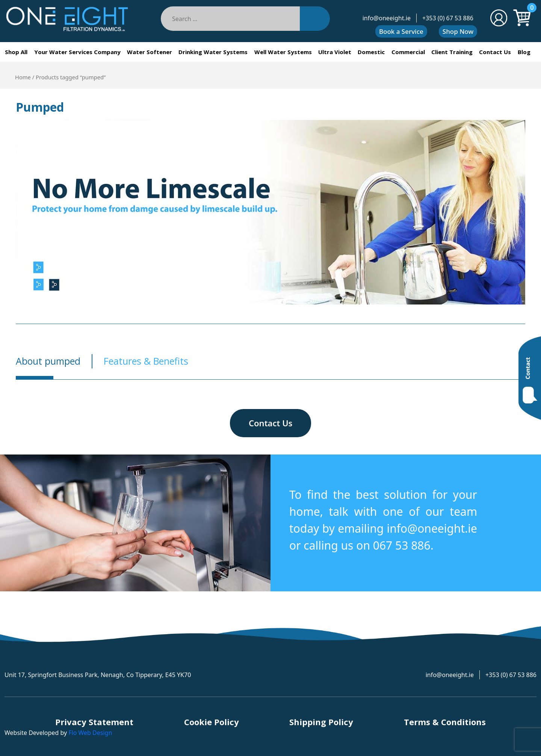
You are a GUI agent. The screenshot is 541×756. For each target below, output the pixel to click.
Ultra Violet (335, 52)
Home (23, 77)
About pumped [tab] (48, 361)
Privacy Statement (94, 722)
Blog (524, 52)
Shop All (16, 52)
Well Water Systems (283, 52)
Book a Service (401, 31)
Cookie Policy (212, 722)
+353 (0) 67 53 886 (448, 18)
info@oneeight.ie (387, 18)
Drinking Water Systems (213, 52)
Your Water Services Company (77, 52)
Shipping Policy (321, 722)
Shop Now (458, 31)
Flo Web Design (90, 733)
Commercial (408, 52)
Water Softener (150, 52)
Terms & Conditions (445, 722)
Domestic (371, 52)
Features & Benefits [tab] (146, 361)
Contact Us (495, 52)
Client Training (452, 52)
